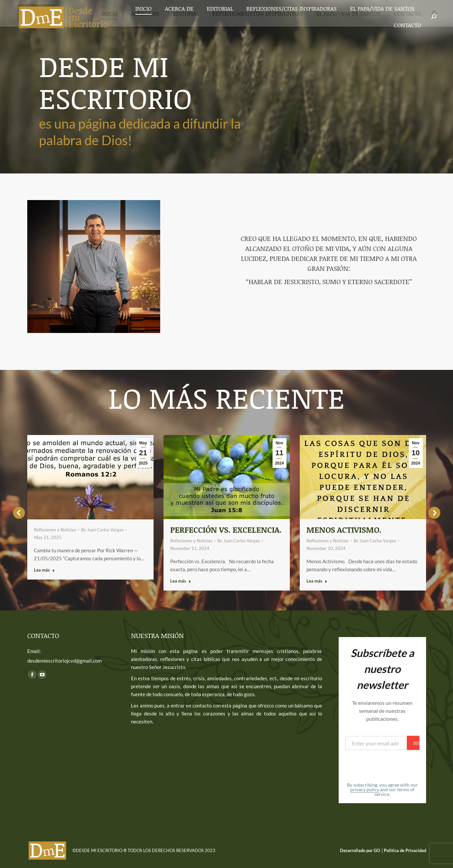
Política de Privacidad (405, 850)
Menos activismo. (344, 530)
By (102, 530)
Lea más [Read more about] (44, 570)
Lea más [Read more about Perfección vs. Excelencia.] (181, 581)
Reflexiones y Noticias (55, 530)
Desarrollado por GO (360, 850)
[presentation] (396, 766)
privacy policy (365, 789)
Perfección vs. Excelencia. (226, 530)
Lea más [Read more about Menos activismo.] (317, 581)
